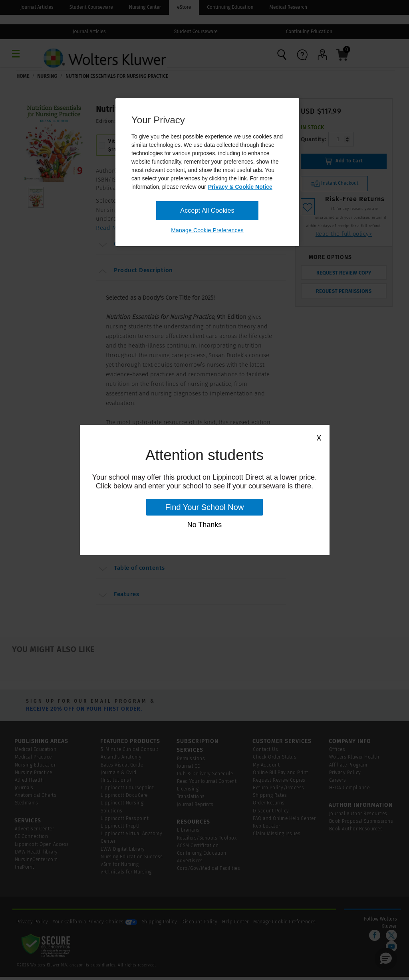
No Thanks (205, 525)
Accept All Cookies (207, 210)
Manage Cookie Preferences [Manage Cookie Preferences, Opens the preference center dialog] (207, 230)
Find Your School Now (205, 507)
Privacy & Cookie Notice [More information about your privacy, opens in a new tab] (240, 187)
